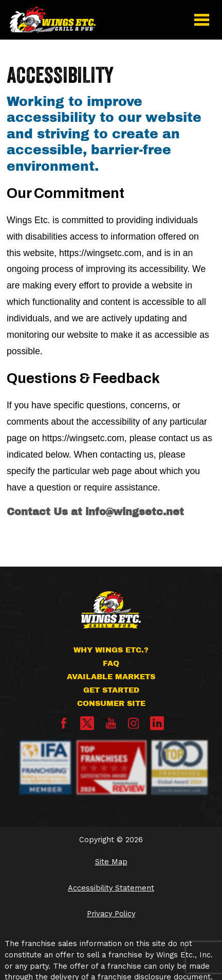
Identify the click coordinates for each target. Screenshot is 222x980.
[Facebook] (64, 726)
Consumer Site (111, 703)
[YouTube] (111, 726)
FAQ (111, 663)
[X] (87, 723)
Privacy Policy (111, 914)
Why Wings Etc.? (111, 650)
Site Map (111, 862)
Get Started (111, 690)
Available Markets (111, 677)
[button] (201, 20)
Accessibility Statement (111, 888)
